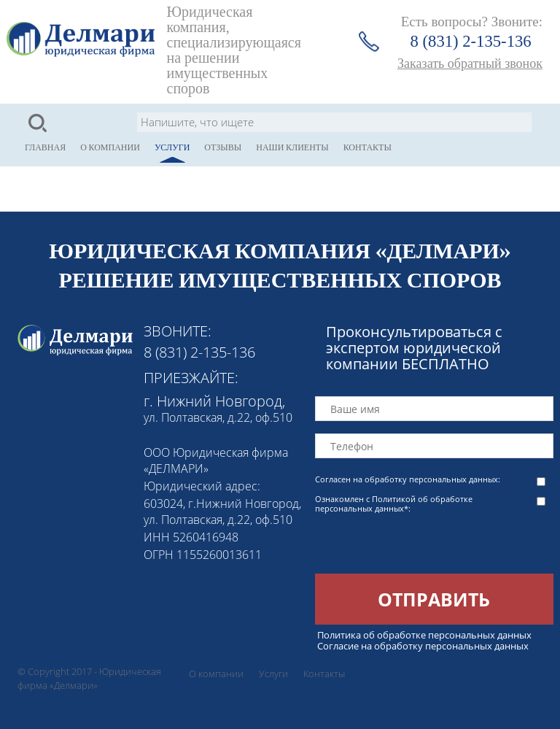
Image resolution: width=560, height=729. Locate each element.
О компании (110, 147)
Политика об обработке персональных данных (424, 635)
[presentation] (426, 545)
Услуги (172, 147)
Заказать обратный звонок (470, 63)
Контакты (367, 147)
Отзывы (223, 147)
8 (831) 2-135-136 (471, 41)
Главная (45, 147)
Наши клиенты (292, 147)
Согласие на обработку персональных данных (423, 646)
